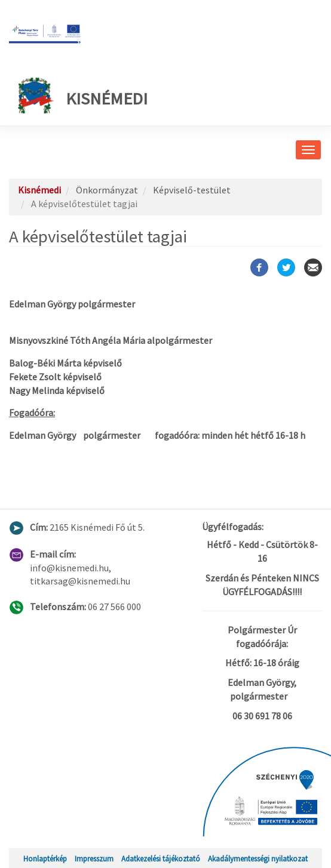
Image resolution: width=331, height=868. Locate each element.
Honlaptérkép (45, 858)
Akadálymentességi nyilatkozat (258, 858)
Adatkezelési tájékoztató (161, 858)
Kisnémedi (83, 96)
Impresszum (94, 858)
